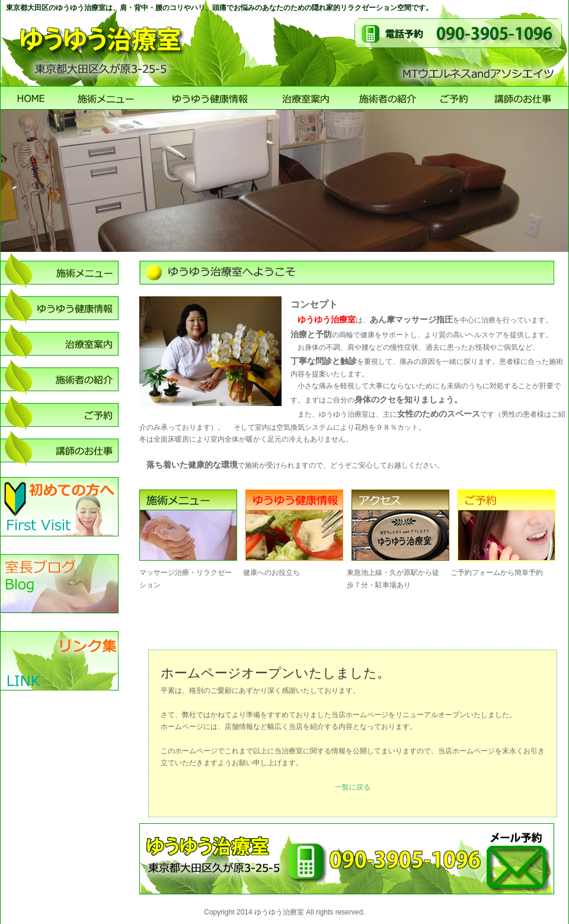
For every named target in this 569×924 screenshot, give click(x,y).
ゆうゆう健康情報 (210, 98)
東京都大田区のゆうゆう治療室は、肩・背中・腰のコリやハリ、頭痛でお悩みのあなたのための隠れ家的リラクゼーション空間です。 (219, 8)
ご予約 (455, 98)
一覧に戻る (353, 787)
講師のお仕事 (523, 98)
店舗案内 (307, 98)
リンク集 (59, 661)
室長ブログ (59, 584)
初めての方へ (59, 507)
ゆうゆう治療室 (31, 98)
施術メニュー (107, 98)
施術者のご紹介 (388, 98)
